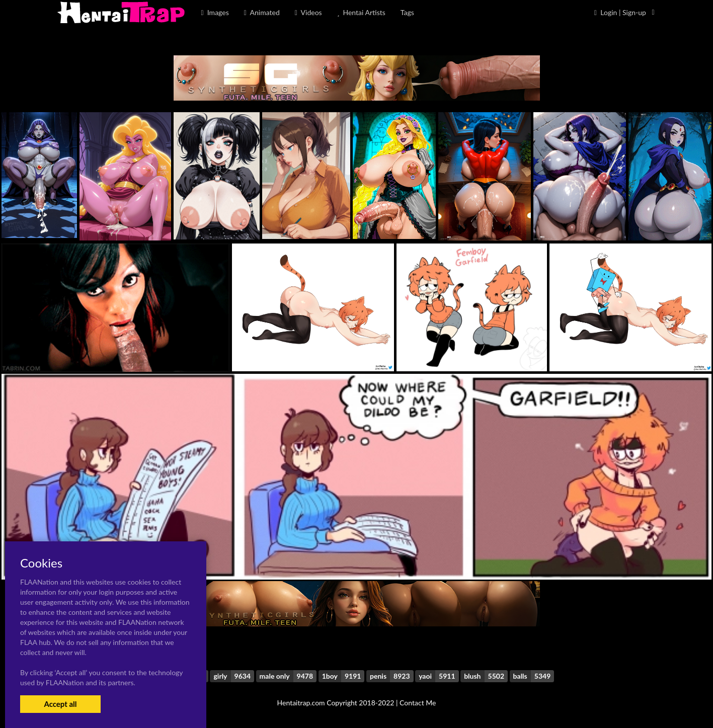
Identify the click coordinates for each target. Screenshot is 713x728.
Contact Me (418, 703)
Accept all (60, 704)
